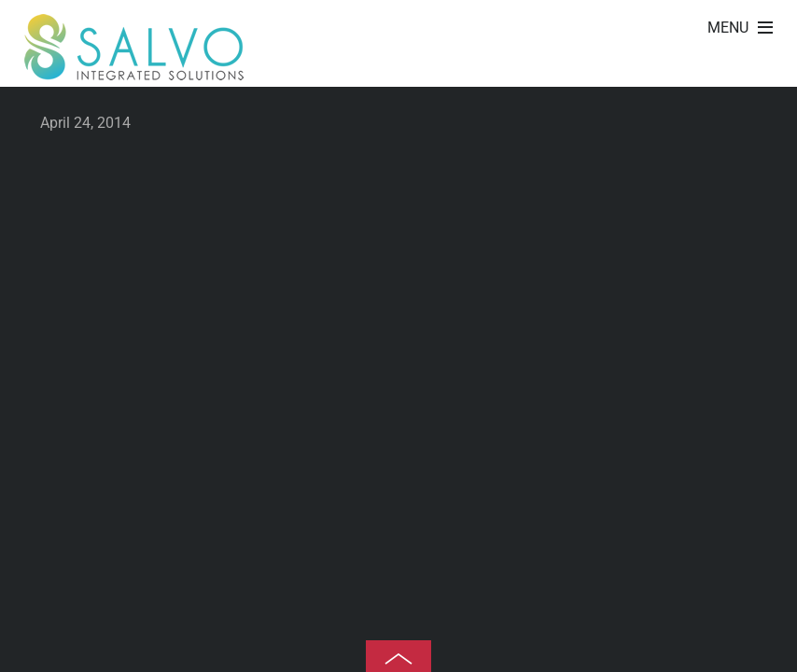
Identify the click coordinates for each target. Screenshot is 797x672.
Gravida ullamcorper (742, 70)
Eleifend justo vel (769, 70)
